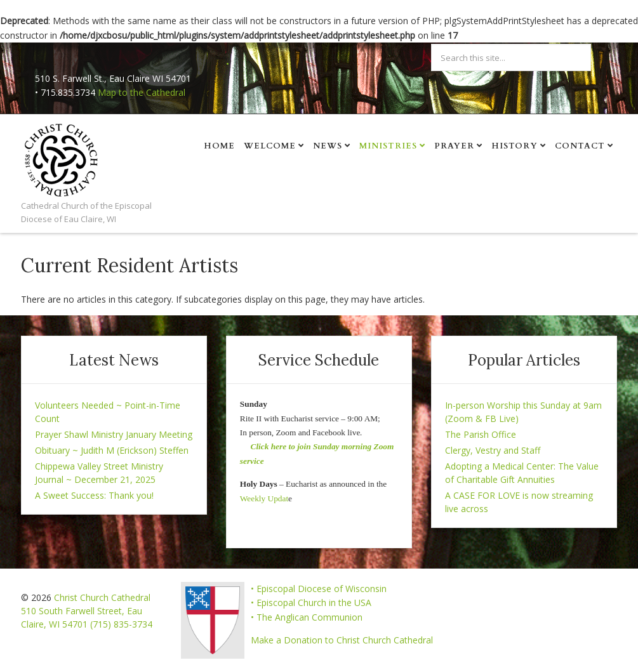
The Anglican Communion (309, 617)
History (515, 146)
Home (219, 146)
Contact (580, 146)
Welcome (270, 146)
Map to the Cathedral (142, 92)
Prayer (454, 146)
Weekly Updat (264, 498)
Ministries (388, 146)
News (328, 146)
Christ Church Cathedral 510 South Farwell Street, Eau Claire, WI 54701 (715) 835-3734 (87, 611)
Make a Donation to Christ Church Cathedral (342, 640)
